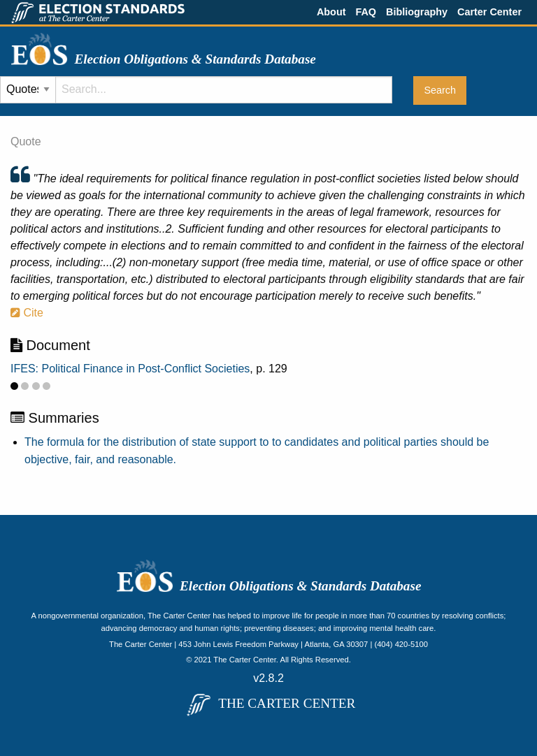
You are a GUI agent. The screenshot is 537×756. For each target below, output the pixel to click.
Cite (27, 313)
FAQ (366, 12)
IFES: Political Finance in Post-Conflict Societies (130, 369)
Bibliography (417, 12)
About (331, 12)
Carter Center (489, 12)
